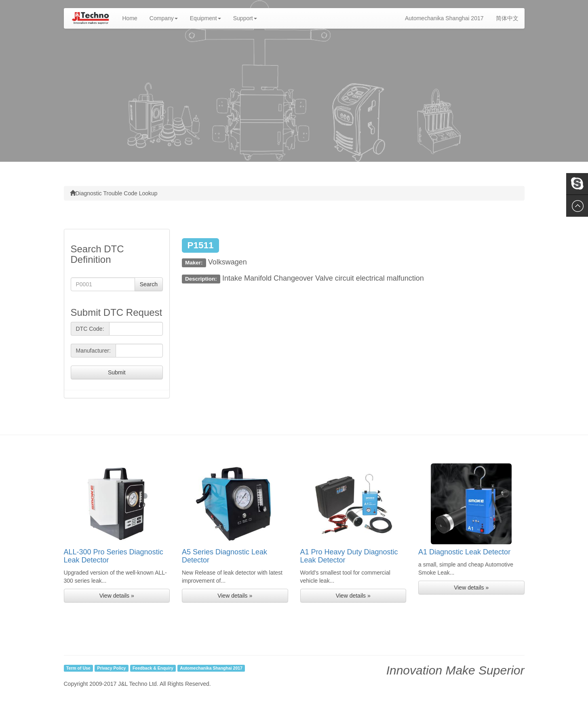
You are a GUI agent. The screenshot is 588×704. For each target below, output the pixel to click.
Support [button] (245, 18)
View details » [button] (117, 596)
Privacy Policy (111, 668)
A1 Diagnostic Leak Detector (464, 552)
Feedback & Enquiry (153, 668)
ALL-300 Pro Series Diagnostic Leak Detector (114, 556)
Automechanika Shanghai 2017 (444, 18)
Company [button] (164, 18)
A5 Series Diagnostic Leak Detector (224, 556)
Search (149, 284)
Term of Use (78, 668)
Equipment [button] (205, 18)
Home (133, 18)
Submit (117, 372)
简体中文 (507, 18)
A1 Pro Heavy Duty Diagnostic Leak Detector (349, 556)
